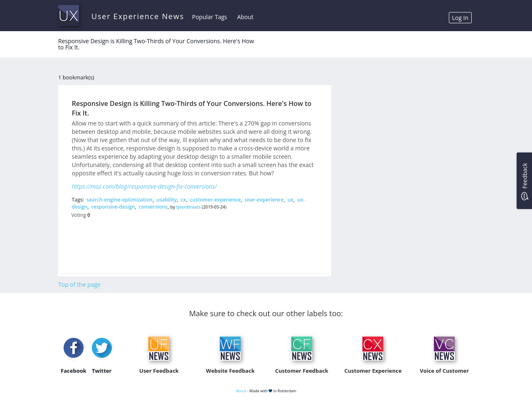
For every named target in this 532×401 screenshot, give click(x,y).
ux (291, 200)
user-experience (264, 200)
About (245, 17)
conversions (153, 207)
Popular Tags (209, 17)
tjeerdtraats (188, 207)
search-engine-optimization (119, 200)
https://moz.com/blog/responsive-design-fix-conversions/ (144, 186)
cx (183, 200)
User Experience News (138, 16)
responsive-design (113, 207)
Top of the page (79, 284)
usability (166, 200)
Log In (460, 18)
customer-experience (216, 200)
